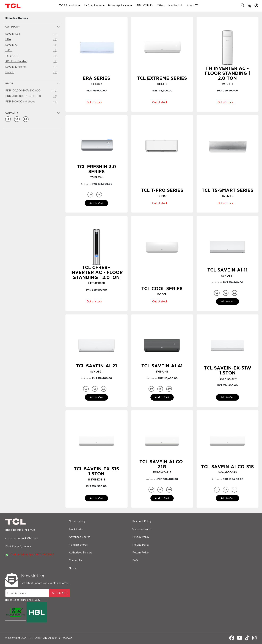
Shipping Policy (141, 529)
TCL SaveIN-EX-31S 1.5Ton (96, 471)
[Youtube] (240, 639)
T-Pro (32, 51)
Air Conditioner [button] (93, 6)
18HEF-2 (162, 84)
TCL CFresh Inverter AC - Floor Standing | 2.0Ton (96, 272)
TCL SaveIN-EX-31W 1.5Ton (227, 370)
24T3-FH (227, 84)
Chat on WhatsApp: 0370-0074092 (30, 555)
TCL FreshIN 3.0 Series (96, 169)
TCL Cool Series (162, 289)
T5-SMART (32, 56)
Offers (161, 6)
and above (32, 102)
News (72, 568)
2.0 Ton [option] (235, 294)
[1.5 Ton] (17, 119)
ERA (32, 40)
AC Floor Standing (32, 62)
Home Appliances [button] (119, 6)
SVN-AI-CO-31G (162, 472)
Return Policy (140, 553)
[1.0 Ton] (8, 119)
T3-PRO (162, 196)
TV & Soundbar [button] (68, 6)
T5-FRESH (97, 177)
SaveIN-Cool (32, 34)
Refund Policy (141, 545)
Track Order (76, 529)
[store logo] (13, 6)
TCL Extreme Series (162, 78)
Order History (77, 521)
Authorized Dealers (81, 553)
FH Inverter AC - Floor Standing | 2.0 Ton (227, 73)
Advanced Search (80, 537)
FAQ (135, 561)
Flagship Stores (78, 545)
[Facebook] (232, 639)
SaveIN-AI (32, 45)
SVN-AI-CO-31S (227, 472)
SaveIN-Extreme (32, 67)
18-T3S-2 (97, 84)
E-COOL (162, 294)
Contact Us (76, 561)
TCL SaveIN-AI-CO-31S (227, 467)
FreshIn (32, 73)
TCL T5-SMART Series (227, 190)
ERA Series (96, 78)
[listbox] (96, 195)
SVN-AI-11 (227, 276)
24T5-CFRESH (96, 283)
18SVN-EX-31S (96, 480)
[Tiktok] (247, 639)
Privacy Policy (141, 537)
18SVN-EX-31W (227, 379)
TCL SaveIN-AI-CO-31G (162, 464)
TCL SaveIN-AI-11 (227, 270)
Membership (176, 6)
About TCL (193, 6)
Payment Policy (142, 521)
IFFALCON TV (145, 6)
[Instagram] (254, 639)
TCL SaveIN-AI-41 (162, 366)
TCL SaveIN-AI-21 (96, 366)
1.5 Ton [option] (99, 195)
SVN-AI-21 (96, 372)
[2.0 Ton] (26, 119)
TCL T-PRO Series (162, 190)
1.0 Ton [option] (91, 195)
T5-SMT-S (227, 196)
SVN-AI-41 (162, 372)
